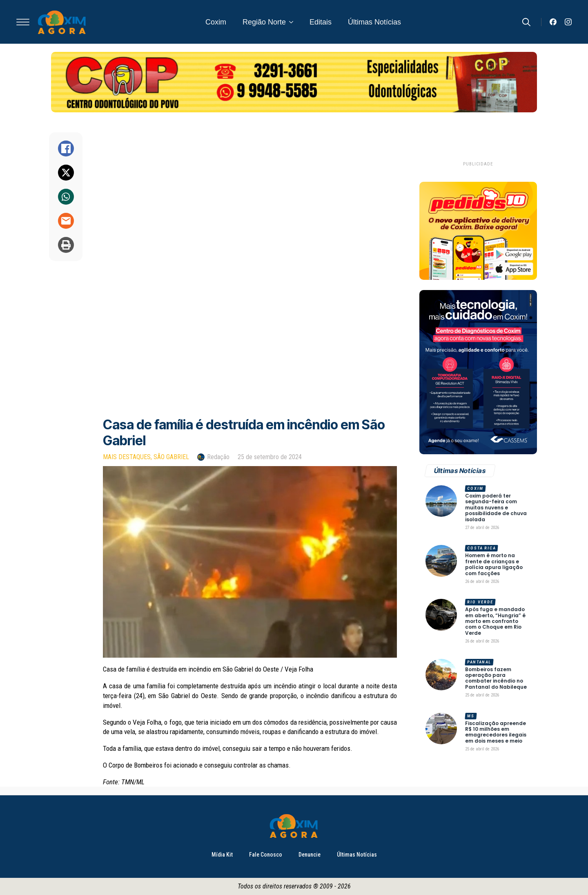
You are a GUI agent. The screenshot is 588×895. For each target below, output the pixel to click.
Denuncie (310, 855)
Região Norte (264, 22)
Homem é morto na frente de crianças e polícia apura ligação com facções (494, 565)
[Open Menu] (23, 22)
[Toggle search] (526, 22)
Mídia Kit (222, 855)
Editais (321, 22)
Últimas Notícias (374, 22)
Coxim (216, 22)
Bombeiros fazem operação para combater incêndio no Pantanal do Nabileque (496, 679)
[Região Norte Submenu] (294, 22)
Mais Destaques (127, 457)
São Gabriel (171, 457)
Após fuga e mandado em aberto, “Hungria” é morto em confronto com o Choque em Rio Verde (495, 621)
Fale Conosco (266, 855)
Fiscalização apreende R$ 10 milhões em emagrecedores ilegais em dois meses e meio (496, 732)
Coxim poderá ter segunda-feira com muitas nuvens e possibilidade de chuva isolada (496, 508)
